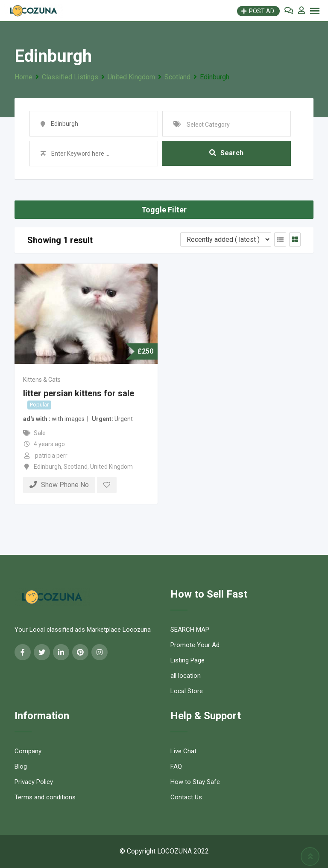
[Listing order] (226, 239)
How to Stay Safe (195, 782)
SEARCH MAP (190, 630)
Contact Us (186, 797)
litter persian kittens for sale (79, 393)
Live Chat (183, 751)
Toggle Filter (164, 210)
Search (226, 153)
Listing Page (187, 660)
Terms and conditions (45, 797)
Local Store (187, 691)
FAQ (176, 766)
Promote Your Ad (195, 645)
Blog (21, 766)
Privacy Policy (34, 782)
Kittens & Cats (42, 380)
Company (28, 751)
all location (186, 676)
